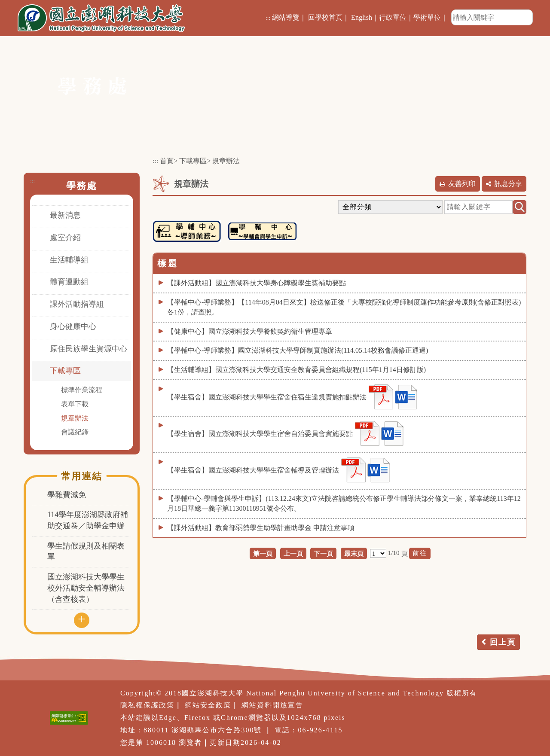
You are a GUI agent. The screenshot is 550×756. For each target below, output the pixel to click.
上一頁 (293, 553)
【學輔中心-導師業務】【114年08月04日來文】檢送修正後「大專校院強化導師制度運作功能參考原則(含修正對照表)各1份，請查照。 (344, 307)
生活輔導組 (69, 260)
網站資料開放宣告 (272, 705)
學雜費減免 (67, 495)
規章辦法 (75, 418)
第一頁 (263, 553)
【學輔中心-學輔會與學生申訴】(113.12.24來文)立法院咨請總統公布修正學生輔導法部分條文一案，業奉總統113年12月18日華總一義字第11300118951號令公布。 (344, 503)
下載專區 (65, 371)
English (362, 17)
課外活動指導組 (77, 304)
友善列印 (462, 184)
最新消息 (65, 215)
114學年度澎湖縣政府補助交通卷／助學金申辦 (88, 520)
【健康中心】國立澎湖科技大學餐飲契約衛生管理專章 (250, 331)
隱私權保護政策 (147, 705)
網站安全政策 (208, 705)
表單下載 (75, 404)
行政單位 (393, 17)
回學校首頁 (325, 17)
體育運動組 (69, 282)
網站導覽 (286, 17)
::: (268, 18)
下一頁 (323, 553)
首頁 (167, 161)
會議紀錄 (75, 432)
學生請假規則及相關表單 (86, 552)
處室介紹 (65, 238)
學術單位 (427, 17)
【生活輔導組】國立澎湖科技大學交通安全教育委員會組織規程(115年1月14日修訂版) (296, 370)
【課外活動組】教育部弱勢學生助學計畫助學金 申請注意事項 (261, 528)
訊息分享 (508, 184)
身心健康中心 (73, 326)
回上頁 (503, 642)
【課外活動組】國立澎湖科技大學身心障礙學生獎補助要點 (257, 283)
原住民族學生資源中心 (89, 349)
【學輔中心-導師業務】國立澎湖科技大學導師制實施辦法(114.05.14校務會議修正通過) (298, 350)
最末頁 (354, 553)
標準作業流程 (82, 390)
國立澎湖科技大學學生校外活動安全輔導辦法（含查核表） (86, 588)
